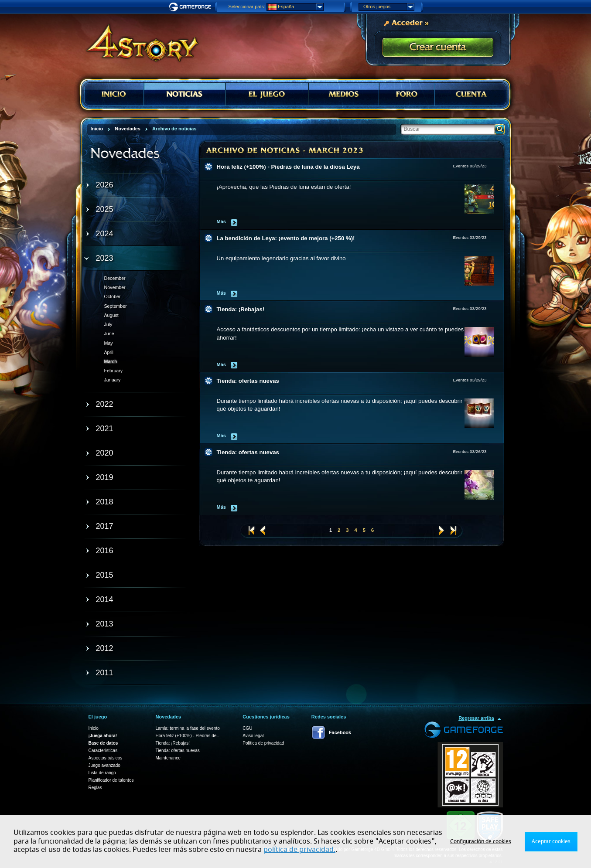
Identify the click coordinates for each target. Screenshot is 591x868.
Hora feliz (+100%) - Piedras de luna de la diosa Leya (288, 167)
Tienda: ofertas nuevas (248, 381)
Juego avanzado (104, 765)
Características (103, 751)
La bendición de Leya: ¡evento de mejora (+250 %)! (286, 238)
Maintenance (168, 758)
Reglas (95, 788)
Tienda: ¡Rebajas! (241, 309)
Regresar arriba (476, 718)
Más (221, 221)
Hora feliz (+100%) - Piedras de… (188, 736)
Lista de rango (102, 773)
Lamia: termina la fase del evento (187, 728)
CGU (247, 728)
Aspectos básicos (106, 758)
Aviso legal (253, 736)
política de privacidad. (299, 850)
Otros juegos (389, 7)
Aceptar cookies (551, 841)
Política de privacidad (263, 743)
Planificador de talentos (111, 780)
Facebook (340, 732)
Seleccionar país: (247, 7)
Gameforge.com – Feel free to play (191, 7)
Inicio (94, 728)
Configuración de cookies (481, 841)
